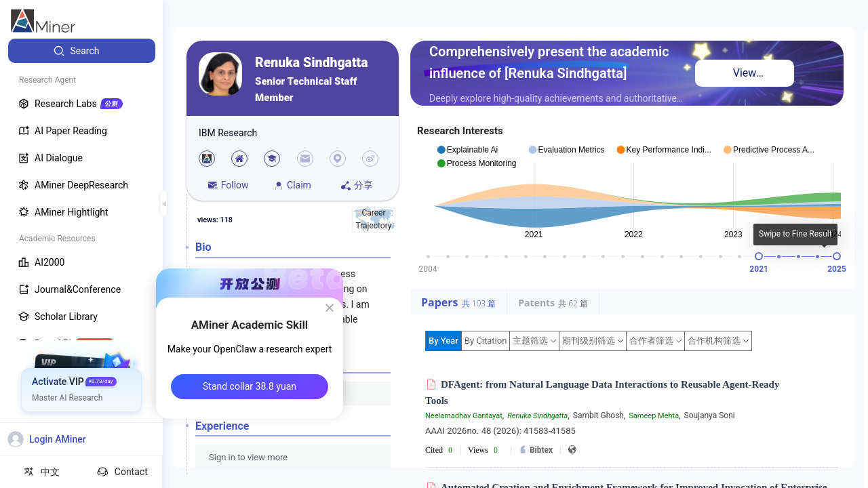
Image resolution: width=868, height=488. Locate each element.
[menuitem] (82, 51)
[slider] (759, 256)
